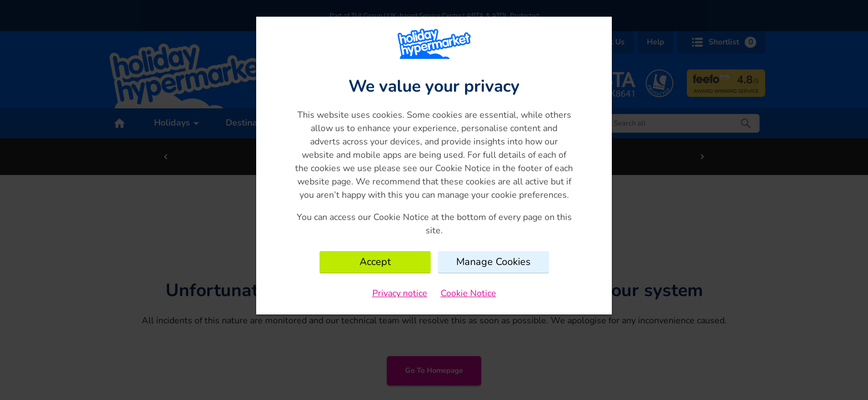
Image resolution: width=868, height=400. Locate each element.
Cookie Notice (468, 293)
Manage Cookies (493, 262)
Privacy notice (400, 293)
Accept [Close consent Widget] (375, 262)
